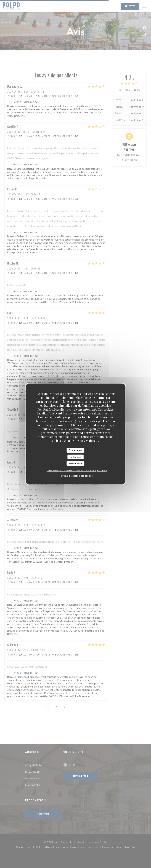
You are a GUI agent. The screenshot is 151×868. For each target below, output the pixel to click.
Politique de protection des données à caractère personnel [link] (77, 470)
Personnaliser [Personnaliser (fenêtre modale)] (76, 463)
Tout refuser (75, 457)
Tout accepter (75, 450)
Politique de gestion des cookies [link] (76, 476)
